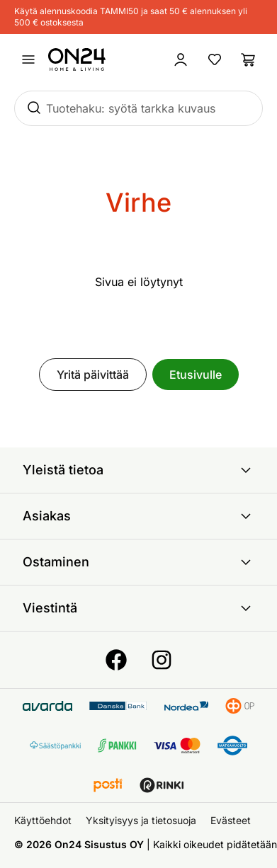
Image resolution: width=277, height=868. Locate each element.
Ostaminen (138, 562)
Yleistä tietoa (138, 470)
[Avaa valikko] (28, 59)
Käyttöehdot (43, 820)
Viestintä (138, 608)
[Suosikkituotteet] (215, 59)
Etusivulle (196, 375)
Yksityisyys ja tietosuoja (141, 820)
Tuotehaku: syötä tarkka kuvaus (131, 108)
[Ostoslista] (249, 59)
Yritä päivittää (93, 375)
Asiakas (138, 516)
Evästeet (231, 820)
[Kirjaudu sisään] (181, 59)
